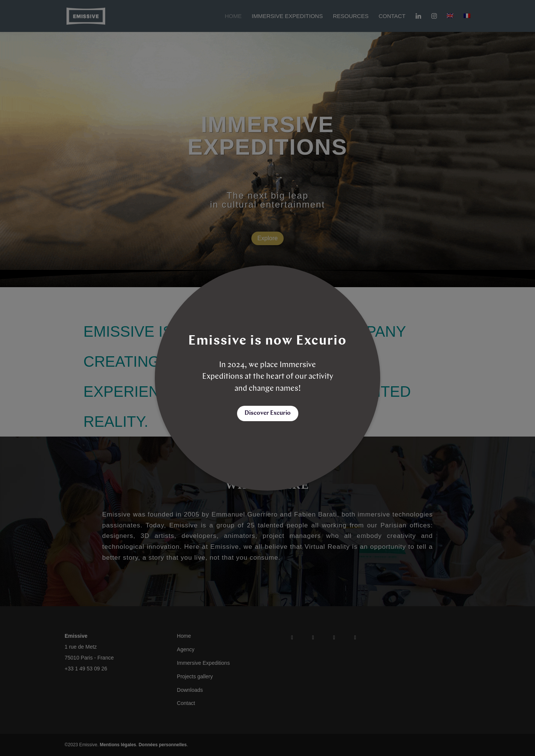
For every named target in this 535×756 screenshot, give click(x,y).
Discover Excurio (268, 413)
